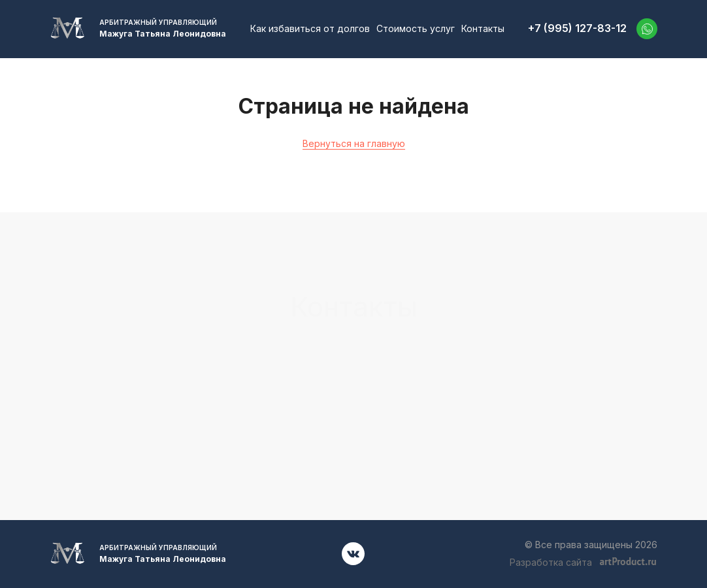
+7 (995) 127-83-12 (577, 28)
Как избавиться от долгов (310, 28)
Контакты (483, 28)
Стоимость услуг (416, 28)
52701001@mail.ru (562, 367)
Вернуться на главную (354, 143)
